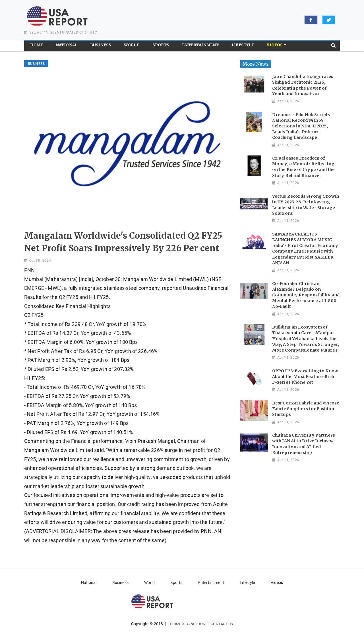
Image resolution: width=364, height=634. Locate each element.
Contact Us (222, 624)
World (149, 583)
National (89, 583)
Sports (176, 583)
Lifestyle (247, 583)
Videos (277, 583)
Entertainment (211, 583)
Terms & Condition (188, 624)
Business (120, 583)
